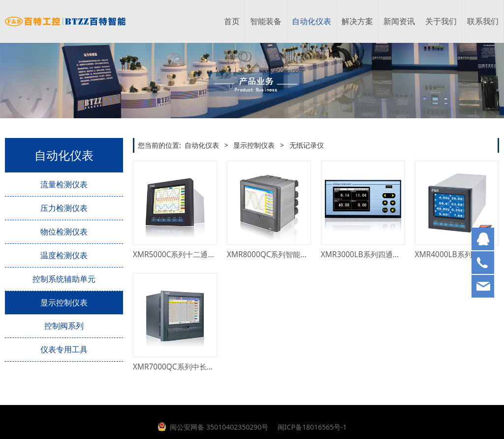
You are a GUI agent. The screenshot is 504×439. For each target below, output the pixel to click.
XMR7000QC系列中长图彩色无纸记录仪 (199, 367)
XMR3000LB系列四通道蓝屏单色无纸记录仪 (394, 254)
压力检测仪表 (64, 208)
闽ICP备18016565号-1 (311, 427)
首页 (232, 21)
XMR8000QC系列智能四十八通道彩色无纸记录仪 (308, 254)
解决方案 (357, 21)
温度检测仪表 (64, 255)
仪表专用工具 (64, 349)
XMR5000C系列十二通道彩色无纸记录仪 (200, 254)
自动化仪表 (312, 21)
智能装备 (266, 21)
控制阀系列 (64, 326)
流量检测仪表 (64, 184)
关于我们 (441, 21)
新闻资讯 (399, 21)
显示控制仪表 (64, 303)
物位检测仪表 (64, 232)
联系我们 (483, 21)
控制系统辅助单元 (64, 279)
